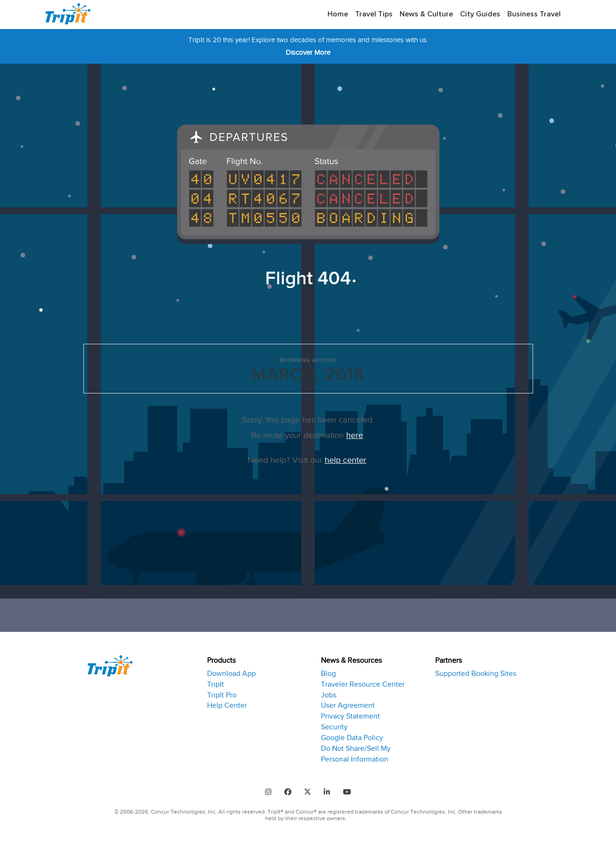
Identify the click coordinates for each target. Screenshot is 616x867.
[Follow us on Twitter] (308, 790)
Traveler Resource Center (363, 682)
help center (345, 460)
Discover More (308, 52)
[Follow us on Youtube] (351, 790)
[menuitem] (338, 15)
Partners (449, 660)
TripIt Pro (222, 693)
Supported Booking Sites (476, 671)
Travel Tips (374, 14)
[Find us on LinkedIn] (329, 790)
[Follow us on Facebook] (286, 790)
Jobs (329, 693)
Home (338, 14)
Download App (231, 671)
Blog (328, 671)
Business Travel (534, 14)
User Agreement (348, 704)
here (355, 435)
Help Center (227, 704)
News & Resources (351, 660)
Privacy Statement (350, 714)
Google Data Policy (352, 735)
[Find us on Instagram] (264, 790)
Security (334, 725)
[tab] (257, 709)
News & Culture (426, 14)
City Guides (480, 14)
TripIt (215, 682)
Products (221, 660)
